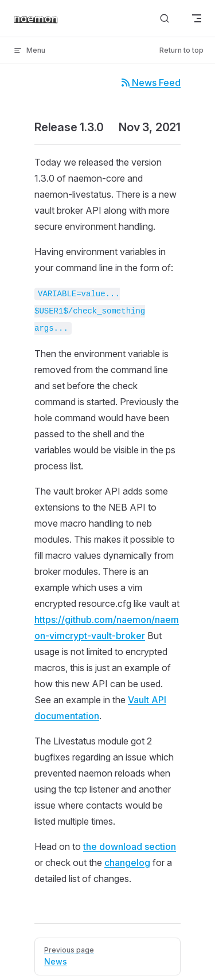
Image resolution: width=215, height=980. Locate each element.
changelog (127, 863)
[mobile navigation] (197, 18)
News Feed (151, 83)
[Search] (165, 19)
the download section (130, 846)
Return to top (181, 50)
